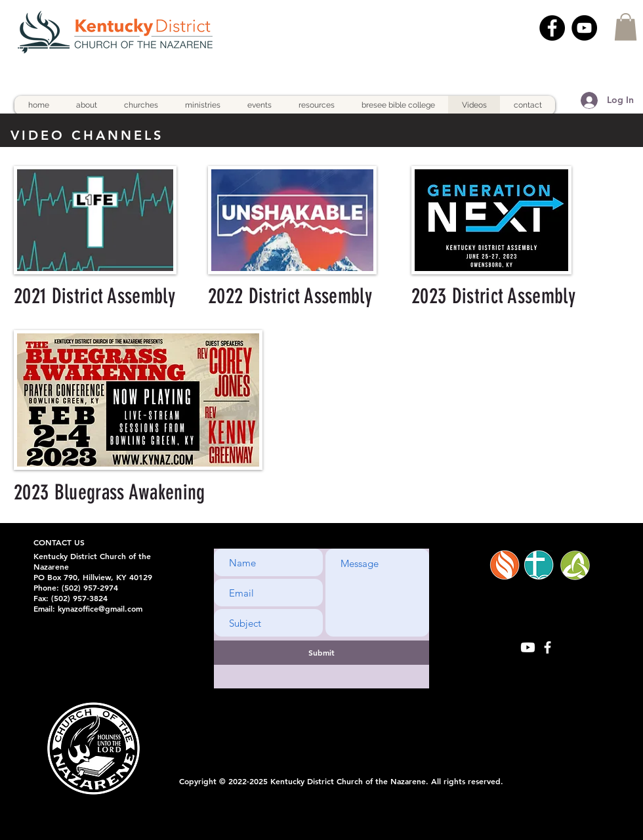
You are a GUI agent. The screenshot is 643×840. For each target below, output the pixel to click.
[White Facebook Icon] (548, 647)
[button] (626, 27)
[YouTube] (584, 28)
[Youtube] (528, 647)
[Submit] (321, 653)
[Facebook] (552, 28)
